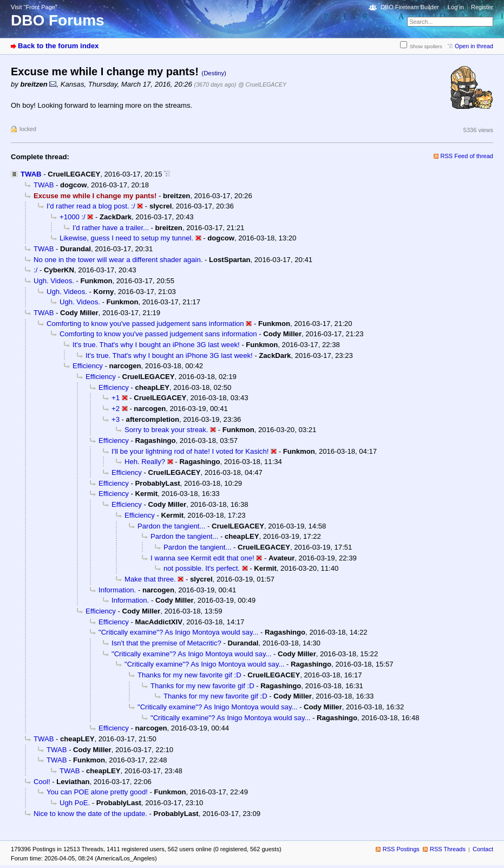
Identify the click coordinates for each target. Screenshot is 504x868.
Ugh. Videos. (54, 281)
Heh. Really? (145, 462)
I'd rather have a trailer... (111, 228)
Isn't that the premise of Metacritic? (166, 643)
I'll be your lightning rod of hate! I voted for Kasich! (190, 451)
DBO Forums (58, 20)
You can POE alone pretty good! (97, 792)
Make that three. (150, 579)
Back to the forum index (58, 46)
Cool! (42, 782)
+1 (116, 398)
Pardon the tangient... (171, 526)
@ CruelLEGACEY (262, 84)
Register (482, 7)
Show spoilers (426, 46)
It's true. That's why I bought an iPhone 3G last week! (156, 345)
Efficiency (88, 366)
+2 (116, 409)
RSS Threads (448, 849)
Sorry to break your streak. (166, 430)
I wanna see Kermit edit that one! (202, 558)
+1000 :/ (73, 217)
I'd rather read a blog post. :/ (91, 206)
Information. (117, 590)
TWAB (31, 174)
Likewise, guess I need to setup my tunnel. (126, 238)
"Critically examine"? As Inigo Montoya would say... (178, 632)
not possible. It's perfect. (202, 568)
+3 (116, 419)
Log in (456, 7)
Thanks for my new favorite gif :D (189, 675)
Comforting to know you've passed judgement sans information (145, 324)
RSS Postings (401, 849)
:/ (35, 270)
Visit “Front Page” (34, 7)
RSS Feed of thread (467, 156)
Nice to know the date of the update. (90, 814)
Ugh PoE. (75, 803)
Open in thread (474, 46)
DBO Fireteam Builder (410, 7)
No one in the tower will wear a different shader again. (118, 260)
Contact (483, 849)
